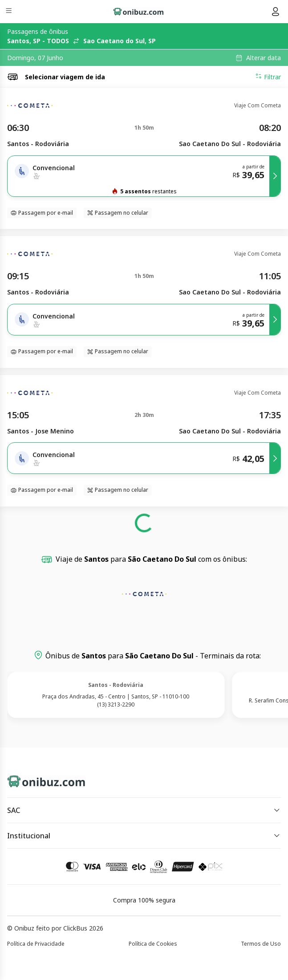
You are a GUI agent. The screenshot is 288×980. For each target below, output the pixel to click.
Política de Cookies (153, 944)
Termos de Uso (261, 944)
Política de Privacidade (36, 944)
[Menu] (10, 12)
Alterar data (264, 58)
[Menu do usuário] (276, 12)
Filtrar (268, 77)
